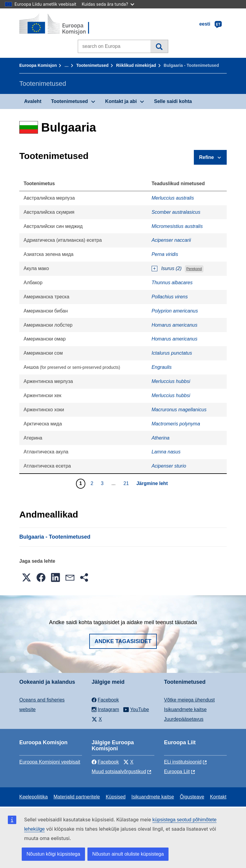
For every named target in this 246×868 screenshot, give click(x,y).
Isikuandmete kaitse (185, 709)
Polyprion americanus (175, 311)
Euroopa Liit (177, 772)
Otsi (159, 46)
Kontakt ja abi (121, 101)
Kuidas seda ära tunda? (108, 4)
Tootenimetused (92, 65)
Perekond (194, 269)
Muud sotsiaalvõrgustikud (119, 772)
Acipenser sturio (169, 466)
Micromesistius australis (177, 226)
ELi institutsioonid (183, 762)
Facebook (105, 762)
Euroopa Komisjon (38, 65)
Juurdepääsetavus (184, 719)
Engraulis (162, 367)
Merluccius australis (173, 198)
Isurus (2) (172, 268)
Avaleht (33, 101)
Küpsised (116, 797)
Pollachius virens (170, 297)
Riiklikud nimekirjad (136, 65)
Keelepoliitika (33, 797)
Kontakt (218, 797)
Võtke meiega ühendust (189, 700)
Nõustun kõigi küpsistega (53, 854)
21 (127, 483)
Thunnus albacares (172, 283)
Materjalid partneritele (77, 797)
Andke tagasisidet (123, 641)
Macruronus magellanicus (179, 410)
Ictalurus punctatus (172, 353)
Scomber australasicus (176, 212)
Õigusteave (192, 797)
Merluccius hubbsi (171, 381)
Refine (207, 157)
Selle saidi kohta (173, 101)
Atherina (161, 438)
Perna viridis (165, 254)
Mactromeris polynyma (176, 424)
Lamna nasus (166, 452)
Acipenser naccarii (171, 240)
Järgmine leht (152, 483)
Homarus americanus (175, 325)
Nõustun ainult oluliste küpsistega (128, 854)
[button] (27, 577)
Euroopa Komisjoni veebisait (50, 762)
